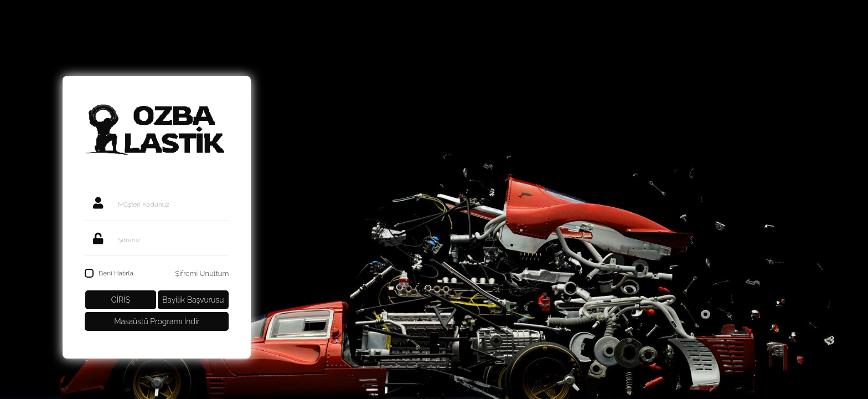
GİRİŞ (121, 300)
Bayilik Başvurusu (193, 300)
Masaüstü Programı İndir (157, 321)
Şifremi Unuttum (202, 273)
